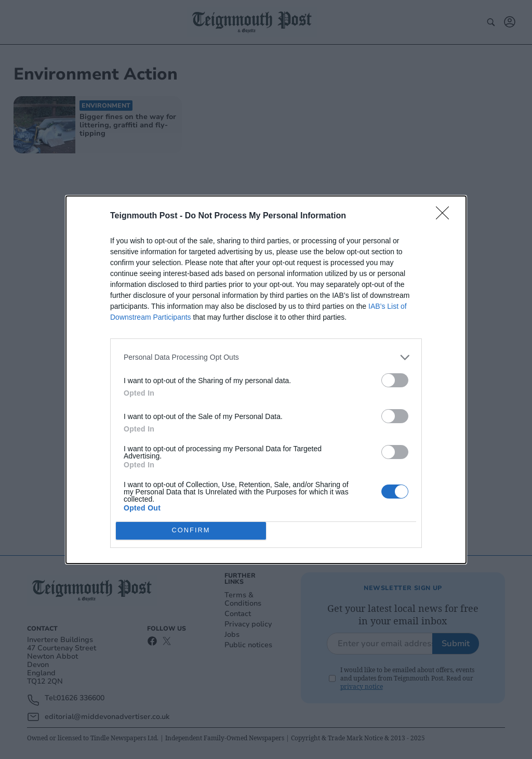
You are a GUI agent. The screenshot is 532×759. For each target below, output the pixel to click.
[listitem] (266, 357)
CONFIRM (191, 531)
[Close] (446, 216)
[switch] (395, 380)
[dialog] (266, 380)
